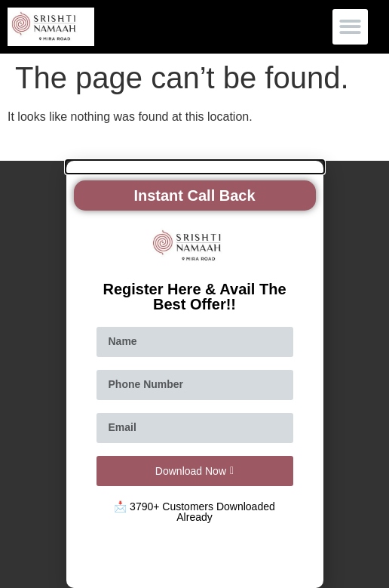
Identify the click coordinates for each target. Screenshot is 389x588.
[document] (194, 374)
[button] (350, 27)
